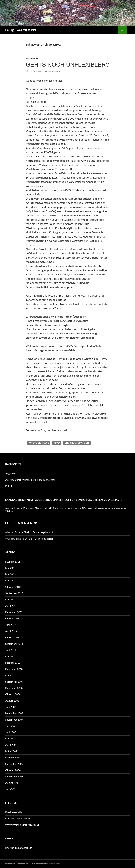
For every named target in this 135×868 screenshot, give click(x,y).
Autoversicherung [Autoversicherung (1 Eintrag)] (13, 508)
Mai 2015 (10, 574)
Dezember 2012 (14, 612)
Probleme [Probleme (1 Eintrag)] (77, 508)
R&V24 (57, 443)
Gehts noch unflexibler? (67, 65)
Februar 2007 (13, 757)
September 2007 (14, 720)
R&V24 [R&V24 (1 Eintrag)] (85, 508)
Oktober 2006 (13, 770)
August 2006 (12, 783)
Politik (9, 486)
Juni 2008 (11, 707)
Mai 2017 (10, 568)
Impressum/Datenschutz (19, 848)
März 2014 (11, 581)
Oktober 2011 (13, 637)
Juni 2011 (11, 650)
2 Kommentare (56, 71)
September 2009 (14, 682)
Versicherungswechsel (77, 443)
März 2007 (11, 751)
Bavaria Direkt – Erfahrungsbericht (34, 532)
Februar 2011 (13, 663)
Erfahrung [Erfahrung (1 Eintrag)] (30, 508)
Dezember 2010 (14, 669)
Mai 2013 (10, 599)
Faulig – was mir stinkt (21, 30)
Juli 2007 (10, 726)
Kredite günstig (14, 812)
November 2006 (14, 764)
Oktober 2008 (13, 694)
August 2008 (12, 701)
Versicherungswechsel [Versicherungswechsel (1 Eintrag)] (117, 508)
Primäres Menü (131, 30)
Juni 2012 (11, 625)
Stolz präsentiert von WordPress (46, 864)
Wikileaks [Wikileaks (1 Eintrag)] (10, 511)
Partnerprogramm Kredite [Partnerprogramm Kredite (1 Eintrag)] (61, 508)
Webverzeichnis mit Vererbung (22, 825)
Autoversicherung (39, 443)
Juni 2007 (11, 732)
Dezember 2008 (14, 688)
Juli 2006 (10, 789)
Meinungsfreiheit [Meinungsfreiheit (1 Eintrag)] (42, 508)
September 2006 (14, 776)
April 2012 (11, 631)
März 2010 (11, 675)
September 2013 (14, 593)
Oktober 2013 (13, 587)
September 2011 (14, 644)
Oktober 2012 (13, 618)
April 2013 (11, 606)
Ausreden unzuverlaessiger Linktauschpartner (30, 480)
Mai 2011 (10, 656)
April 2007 (11, 745)
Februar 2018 (13, 562)
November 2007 (14, 713)
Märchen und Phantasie (18, 818)
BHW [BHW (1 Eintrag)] (23, 508)
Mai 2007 (10, 739)
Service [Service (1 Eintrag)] (91, 508)
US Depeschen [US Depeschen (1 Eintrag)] (101, 508)
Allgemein (32, 59)
